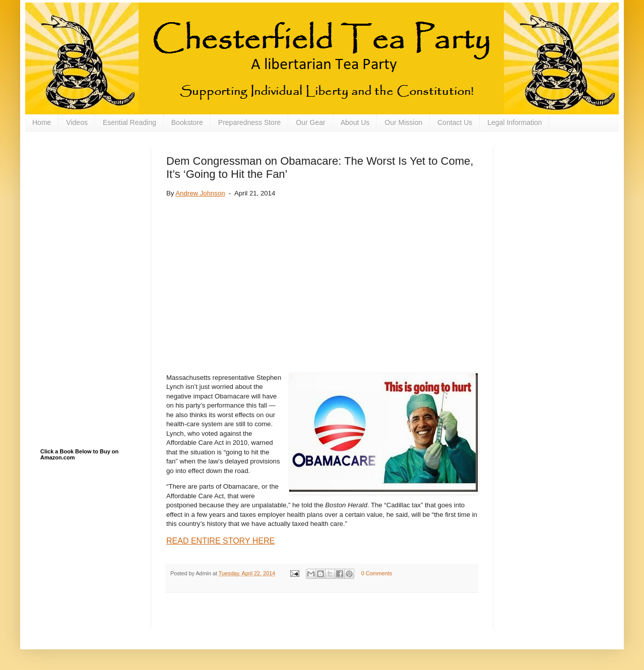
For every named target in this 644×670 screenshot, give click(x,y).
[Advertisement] (91, 197)
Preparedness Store (250, 122)
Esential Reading (130, 122)
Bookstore (187, 122)
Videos (77, 122)
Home (42, 122)
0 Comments (377, 573)
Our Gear (310, 122)
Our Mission (403, 122)
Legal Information (514, 122)
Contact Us (455, 122)
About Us (355, 122)
